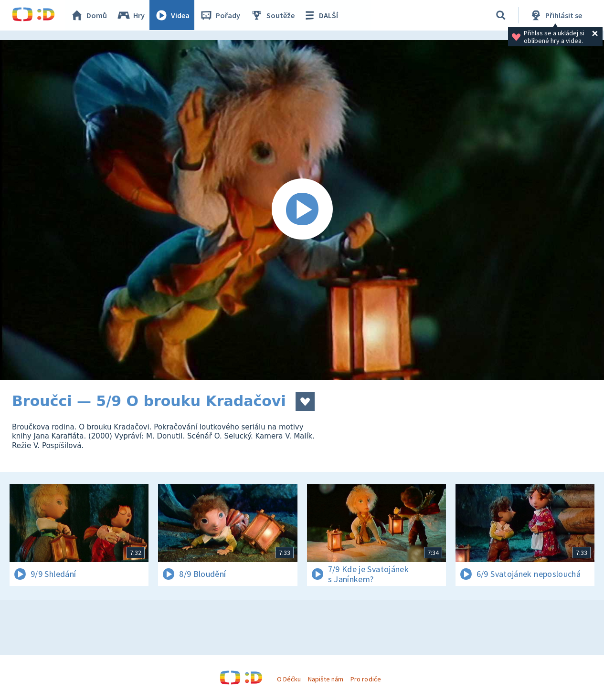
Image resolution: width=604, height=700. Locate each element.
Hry (131, 15)
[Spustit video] (302, 210)
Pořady (220, 15)
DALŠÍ (321, 15)
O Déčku (289, 679)
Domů (89, 15)
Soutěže (273, 15)
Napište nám (326, 679)
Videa (172, 15)
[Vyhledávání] (501, 15)
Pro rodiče (366, 679)
